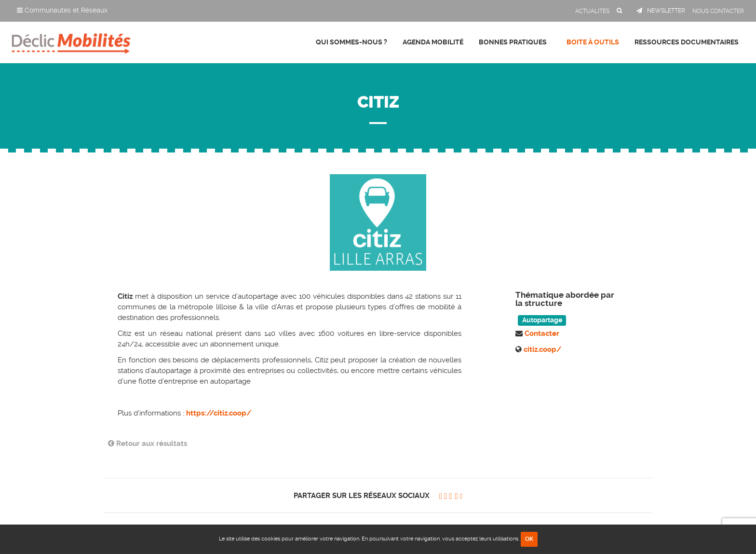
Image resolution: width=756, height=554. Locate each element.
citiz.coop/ (542, 349)
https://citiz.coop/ (219, 413)
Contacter (542, 333)
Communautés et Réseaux (62, 10)
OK (529, 539)
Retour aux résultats (148, 443)
